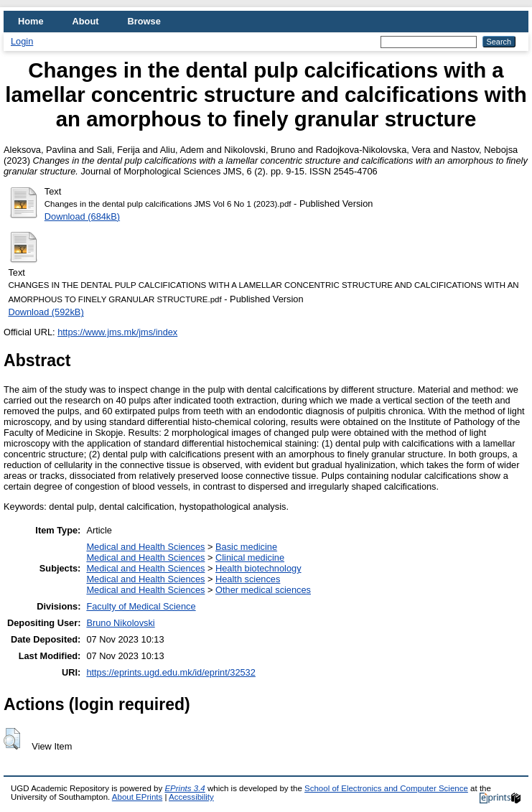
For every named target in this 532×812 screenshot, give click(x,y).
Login (22, 41)
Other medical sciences (263, 590)
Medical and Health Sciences (145, 547)
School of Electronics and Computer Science (386, 788)
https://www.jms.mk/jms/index (117, 332)
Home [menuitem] (31, 21)
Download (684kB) (82, 216)
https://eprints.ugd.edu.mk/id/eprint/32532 (171, 672)
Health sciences (248, 579)
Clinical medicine (250, 557)
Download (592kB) (46, 312)
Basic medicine (246, 547)
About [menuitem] (86, 21)
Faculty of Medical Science (141, 606)
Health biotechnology (258, 568)
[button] (12, 739)
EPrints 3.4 (185, 788)
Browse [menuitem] (144, 21)
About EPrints (137, 797)
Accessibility (191, 797)
